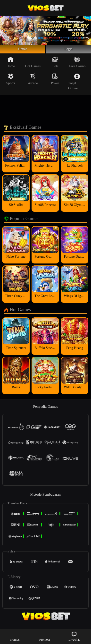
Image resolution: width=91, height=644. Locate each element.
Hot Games (33, 65)
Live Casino (77, 65)
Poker (55, 82)
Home (11, 65)
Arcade (33, 82)
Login (68, 51)
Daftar (23, 51)
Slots (55, 65)
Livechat (74, 636)
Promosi (15, 636)
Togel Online (74, 84)
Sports (11, 82)
